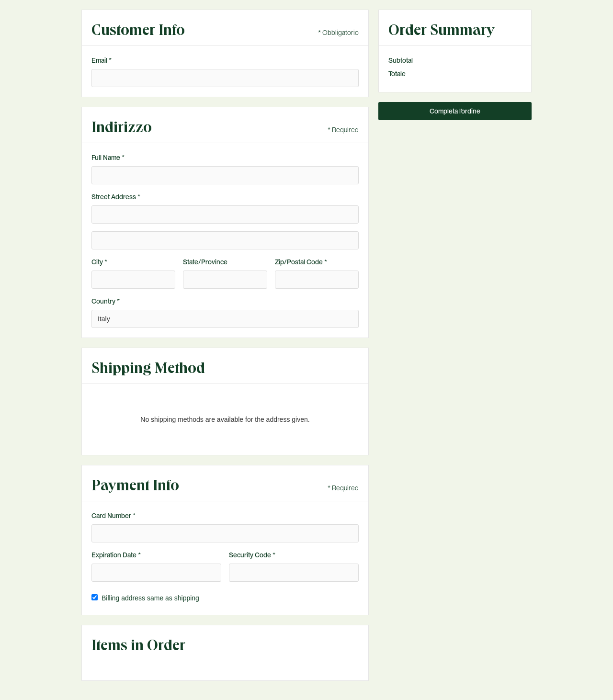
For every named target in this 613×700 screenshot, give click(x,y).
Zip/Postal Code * (301, 262)
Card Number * (114, 516)
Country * (106, 301)
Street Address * (116, 197)
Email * (102, 60)
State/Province (205, 262)
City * (99, 262)
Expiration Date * (116, 555)
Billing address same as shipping (150, 598)
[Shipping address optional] (225, 240)
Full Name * (108, 158)
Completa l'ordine (455, 111)
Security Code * (252, 555)
